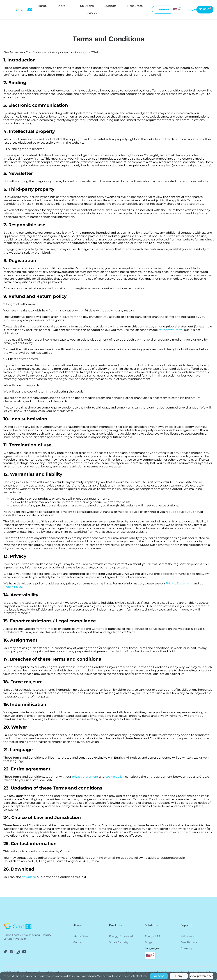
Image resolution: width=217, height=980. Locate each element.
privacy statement (85, 777)
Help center (188, 936)
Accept (159, 976)
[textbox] (177, 10)
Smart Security (119, 942)
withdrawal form (171, 330)
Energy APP (153, 936)
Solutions (151, 925)
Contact (78, 942)
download (29, 877)
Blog (148, 942)
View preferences (201, 976)
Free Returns (189, 942)
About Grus (81, 936)
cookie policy (115, 777)
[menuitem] (42, 6)
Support (186, 925)
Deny (179, 976)
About (78, 925)
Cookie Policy (13, 587)
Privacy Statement (179, 583)
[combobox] (177, 10)
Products (115, 925)
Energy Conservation (123, 936)
